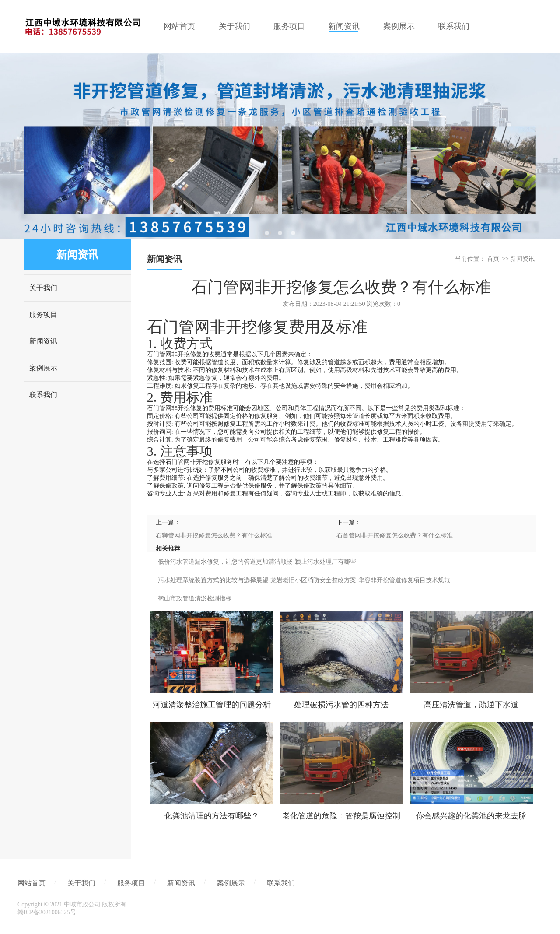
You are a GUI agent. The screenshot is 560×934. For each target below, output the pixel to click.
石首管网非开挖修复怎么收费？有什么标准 (395, 535)
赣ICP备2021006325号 (47, 912)
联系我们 (43, 395)
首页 (493, 259)
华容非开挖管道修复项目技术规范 (404, 580)
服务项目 (43, 314)
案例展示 (43, 368)
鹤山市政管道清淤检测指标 (195, 599)
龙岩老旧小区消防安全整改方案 (313, 580)
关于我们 (43, 288)
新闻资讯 (43, 341)
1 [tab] (267, 233)
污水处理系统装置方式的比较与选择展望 (213, 580)
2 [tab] (280, 233)
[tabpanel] (280, 146)
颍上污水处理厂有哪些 (325, 562)
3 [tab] (293, 233)
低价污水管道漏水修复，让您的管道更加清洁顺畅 (225, 562)
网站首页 (31, 883)
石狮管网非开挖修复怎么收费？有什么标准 (214, 535)
